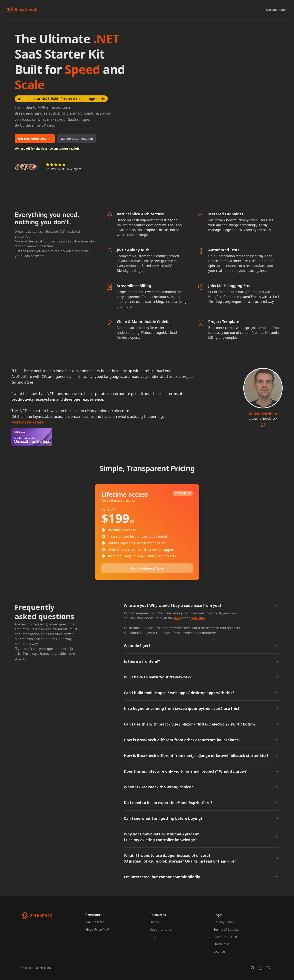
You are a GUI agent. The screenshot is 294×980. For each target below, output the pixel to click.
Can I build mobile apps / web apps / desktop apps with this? (202, 693)
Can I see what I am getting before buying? (202, 818)
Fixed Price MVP (97, 929)
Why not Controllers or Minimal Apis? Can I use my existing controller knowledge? (202, 837)
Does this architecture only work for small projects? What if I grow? (202, 771)
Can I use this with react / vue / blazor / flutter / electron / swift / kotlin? (202, 724)
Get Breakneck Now (35, 139)
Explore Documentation (77, 139)
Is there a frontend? (202, 661)
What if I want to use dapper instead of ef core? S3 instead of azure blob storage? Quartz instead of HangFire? (202, 858)
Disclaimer (222, 944)
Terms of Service (226, 929)
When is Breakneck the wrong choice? (202, 787)
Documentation (277, 10)
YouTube (198, 618)
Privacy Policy (224, 922)
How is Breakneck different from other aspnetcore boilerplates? (202, 740)
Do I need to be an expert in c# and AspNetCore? (202, 803)
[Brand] (22, 10)
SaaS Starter (95, 922)
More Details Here (28, 422)
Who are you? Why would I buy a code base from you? (202, 605)
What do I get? (202, 646)
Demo (154, 922)
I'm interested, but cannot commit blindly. (202, 877)
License (219, 951)
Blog (153, 937)
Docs (178, 618)
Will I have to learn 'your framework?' (202, 677)
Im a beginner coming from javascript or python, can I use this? (202, 708)
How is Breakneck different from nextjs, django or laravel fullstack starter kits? (202, 755)
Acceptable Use (225, 937)
